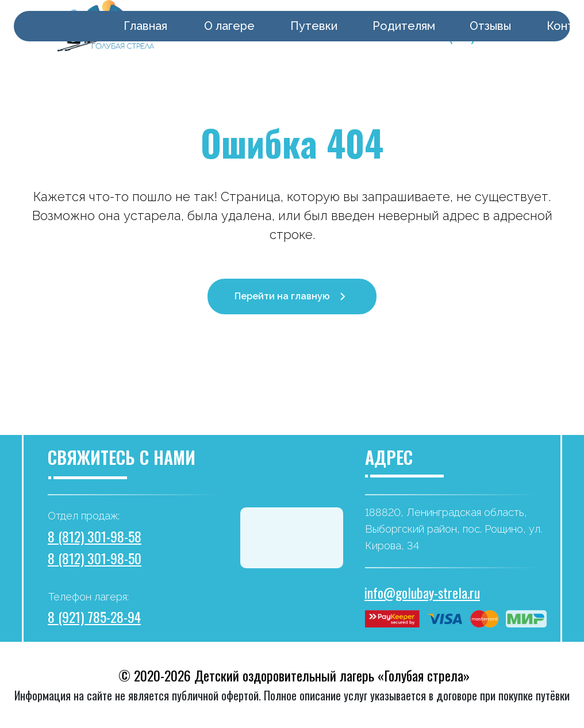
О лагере (229, 26)
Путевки (314, 26)
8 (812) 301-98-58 (95, 536)
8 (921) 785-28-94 (94, 617)
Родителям (404, 26)
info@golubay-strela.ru (422, 592)
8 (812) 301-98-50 (95, 558)
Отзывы (490, 26)
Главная (145, 26)
